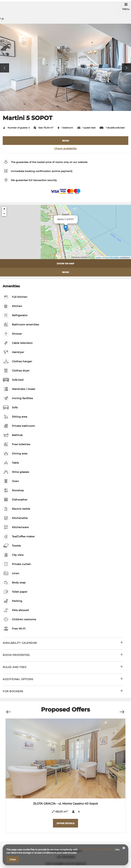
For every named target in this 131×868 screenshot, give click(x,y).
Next (126, 68)
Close (13, 859)
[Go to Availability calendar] (63, 643)
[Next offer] (122, 710)
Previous (5, 68)
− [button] (4, 214)
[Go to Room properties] (63, 655)
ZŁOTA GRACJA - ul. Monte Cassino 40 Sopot (65, 804)
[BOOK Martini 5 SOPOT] (65, 141)
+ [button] (4, 209)
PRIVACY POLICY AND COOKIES (96, 849)
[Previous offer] (8, 710)
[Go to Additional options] (63, 680)
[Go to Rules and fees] (63, 668)
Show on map (65, 264)
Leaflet (99, 258)
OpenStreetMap (112, 258)
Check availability (65, 149)
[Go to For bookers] (63, 692)
